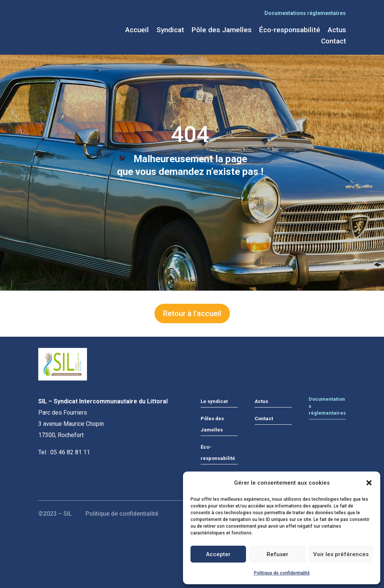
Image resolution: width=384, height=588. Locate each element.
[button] (369, 483)
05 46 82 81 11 (70, 452)
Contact (334, 42)
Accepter (218, 554)
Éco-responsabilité (290, 31)
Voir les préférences (341, 554)
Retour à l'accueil (192, 313)
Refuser (277, 554)
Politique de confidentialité (282, 573)
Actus (337, 31)
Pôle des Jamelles (222, 31)
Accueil (137, 31)
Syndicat (170, 31)
